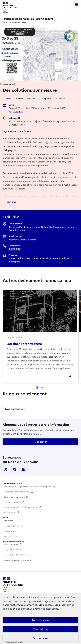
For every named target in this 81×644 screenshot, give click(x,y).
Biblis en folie (10, 512)
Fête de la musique (12, 502)
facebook (15, 469)
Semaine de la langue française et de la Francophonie (28, 487)
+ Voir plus (10, 202)
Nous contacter (11, 545)
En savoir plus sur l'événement (17, 560)
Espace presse (10, 531)
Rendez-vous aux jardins (15, 497)
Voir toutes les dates (18, 112)
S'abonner (41, 442)
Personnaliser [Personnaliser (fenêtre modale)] (41, 638)
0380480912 (15, 249)
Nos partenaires (15, 409)
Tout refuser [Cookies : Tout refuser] (40, 629)
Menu (77, 5)
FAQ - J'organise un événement (17, 555)
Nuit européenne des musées (17, 492)
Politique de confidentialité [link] (14, 642)
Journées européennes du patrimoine (21, 507)
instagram (24, 469)
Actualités (8, 521)
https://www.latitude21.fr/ (22, 240)
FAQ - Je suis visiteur (13, 550)
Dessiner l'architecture (24, 344)
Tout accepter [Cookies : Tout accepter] (40, 620)
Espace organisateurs (13, 526)
